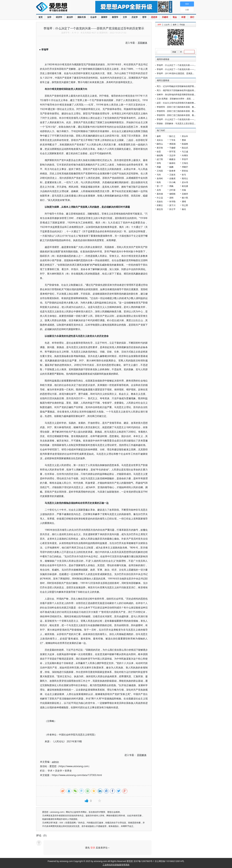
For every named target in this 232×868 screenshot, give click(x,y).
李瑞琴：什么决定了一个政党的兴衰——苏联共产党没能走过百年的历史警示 (192, 65)
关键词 (165, 17)
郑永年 (185, 136)
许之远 (160, 198)
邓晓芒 (185, 167)
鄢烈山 (160, 144)
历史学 (135, 17)
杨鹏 (171, 167)
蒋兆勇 (185, 186)
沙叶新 (172, 190)
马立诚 (185, 152)
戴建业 (172, 159)
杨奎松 (172, 163)
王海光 (185, 163)
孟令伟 (185, 182)
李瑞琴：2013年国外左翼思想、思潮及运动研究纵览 (181, 73)
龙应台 (160, 140)
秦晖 (159, 136)
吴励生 (160, 201)
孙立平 (172, 209)
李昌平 (185, 159)
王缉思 (160, 171)
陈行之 (172, 136)
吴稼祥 (185, 194)
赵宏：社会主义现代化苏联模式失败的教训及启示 (179, 103)
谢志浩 (160, 209)
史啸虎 (172, 178)
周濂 (159, 167)
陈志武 (185, 148)
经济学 (59, 17)
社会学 (94, 17)
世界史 (68, 771)
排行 (192, 17)
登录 (93, 848)
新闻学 (104, 17)
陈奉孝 (172, 171)
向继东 (185, 155)
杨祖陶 (160, 155)
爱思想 (60, 7)
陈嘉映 (185, 144)
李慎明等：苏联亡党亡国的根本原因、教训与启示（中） (183, 111)
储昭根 (172, 194)
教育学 (115, 17)
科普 (183, 17)
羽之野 (185, 205)
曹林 (184, 140)
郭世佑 (185, 171)
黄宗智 (160, 148)
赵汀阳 (160, 159)
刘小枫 (172, 182)
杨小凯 (185, 198)
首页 (41, 17)
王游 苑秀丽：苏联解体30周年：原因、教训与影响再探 (182, 99)
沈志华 (172, 155)
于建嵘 (172, 148)
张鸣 (159, 163)
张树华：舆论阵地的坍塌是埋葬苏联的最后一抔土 (179, 94)
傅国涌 (172, 144)
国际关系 (82, 17)
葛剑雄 (160, 194)
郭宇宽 (172, 152)
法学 (49, 17)
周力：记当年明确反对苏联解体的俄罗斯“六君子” (179, 86)
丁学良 (172, 140)
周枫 (171, 186)
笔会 (175, 17)
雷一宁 (160, 186)
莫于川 (172, 205)
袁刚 (171, 198)
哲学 (144, 17)
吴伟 (159, 190)
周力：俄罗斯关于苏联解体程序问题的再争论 (177, 90)
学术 (50, 771)
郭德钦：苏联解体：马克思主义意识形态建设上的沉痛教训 (184, 123)
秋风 (159, 182)
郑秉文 (160, 205)
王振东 (172, 175)
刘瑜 (184, 190)
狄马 (184, 175)
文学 (125, 17)
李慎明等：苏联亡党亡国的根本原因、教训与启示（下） (183, 107)
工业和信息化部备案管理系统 (116, 865)
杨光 (184, 209)
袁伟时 (160, 178)
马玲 (159, 175)
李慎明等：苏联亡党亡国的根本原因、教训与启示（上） (183, 115)
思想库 (154, 17)
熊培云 (185, 178)
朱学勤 (172, 201)
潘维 (184, 201)
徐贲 (159, 152)
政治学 (70, 17)
